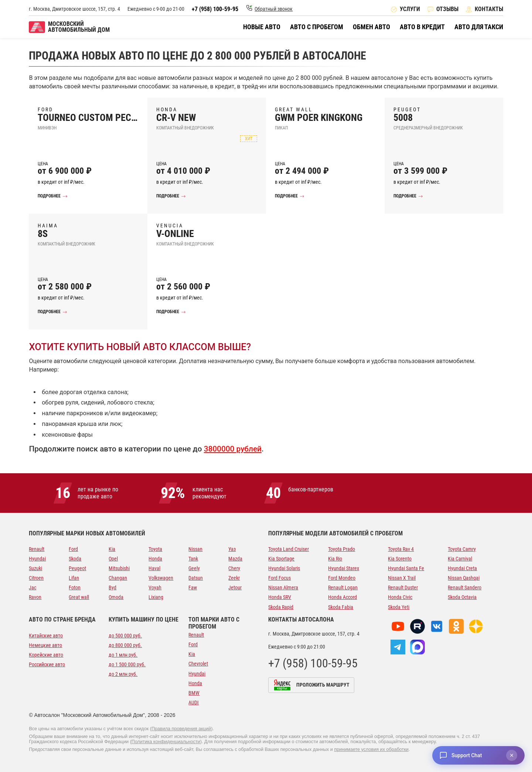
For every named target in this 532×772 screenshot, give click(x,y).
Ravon (35, 597)
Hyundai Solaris (284, 568)
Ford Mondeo (342, 578)
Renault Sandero (465, 588)
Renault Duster (403, 588)
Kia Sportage (281, 559)
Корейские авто (46, 655)
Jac (33, 588)
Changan (118, 578)
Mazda (235, 559)
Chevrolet (198, 664)
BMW (194, 693)
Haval (154, 568)
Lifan (74, 578)
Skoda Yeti (399, 607)
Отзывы (447, 9)
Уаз (232, 549)
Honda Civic (400, 597)
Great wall (79, 597)
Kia (112, 549)
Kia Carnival (460, 559)
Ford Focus (279, 578)
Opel (113, 559)
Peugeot (77, 568)
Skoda (75, 559)
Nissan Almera (283, 588)
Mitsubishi (119, 568)
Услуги (410, 9)
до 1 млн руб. (123, 655)
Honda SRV (280, 597)
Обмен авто (371, 27)
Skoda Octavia (462, 597)
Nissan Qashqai (464, 578)
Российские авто (47, 664)
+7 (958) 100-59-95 (215, 9)
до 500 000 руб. (125, 636)
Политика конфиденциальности (166, 742)
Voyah (155, 588)
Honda (155, 559)
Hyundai (37, 559)
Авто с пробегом (317, 27)
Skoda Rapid (281, 607)
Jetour (235, 588)
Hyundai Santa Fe (406, 568)
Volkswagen (161, 578)
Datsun (196, 578)
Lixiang (156, 597)
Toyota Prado (342, 549)
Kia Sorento (400, 559)
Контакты (489, 9)
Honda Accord (342, 597)
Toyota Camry (462, 549)
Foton (75, 588)
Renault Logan (343, 588)
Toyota (155, 549)
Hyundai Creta (462, 568)
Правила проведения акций (181, 729)
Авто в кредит (422, 27)
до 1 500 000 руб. (127, 664)
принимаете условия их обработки (371, 749)
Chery (234, 568)
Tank (193, 559)
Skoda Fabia (341, 607)
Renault (37, 549)
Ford (73, 549)
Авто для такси (479, 27)
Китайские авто (46, 636)
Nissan (195, 549)
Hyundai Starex (344, 568)
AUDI (194, 702)
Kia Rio (335, 559)
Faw (193, 588)
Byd (112, 588)
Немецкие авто (45, 645)
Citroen (36, 578)
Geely (194, 568)
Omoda (116, 597)
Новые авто (262, 27)
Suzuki (35, 568)
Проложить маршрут (323, 685)
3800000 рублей (233, 449)
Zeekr (234, 578)
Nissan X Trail (402, 578)
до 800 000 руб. (125, 645)
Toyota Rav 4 (401, 549)
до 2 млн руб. (123, 674)
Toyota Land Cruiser (289, 549)
